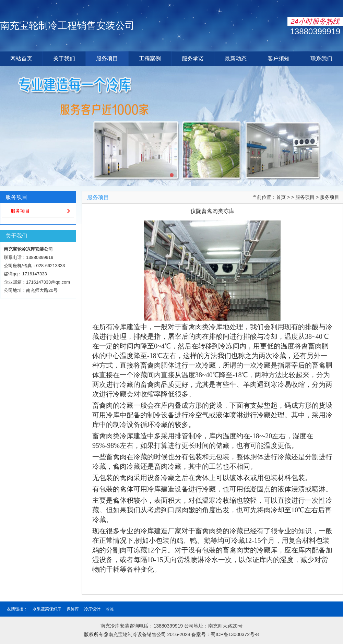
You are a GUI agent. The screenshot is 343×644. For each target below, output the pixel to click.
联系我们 (321, 58)
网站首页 (21, 58)
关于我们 (64, 58)
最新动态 (236, 58)
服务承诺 (193, 58)
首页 (281, 197)
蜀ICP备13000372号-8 (235, 634)
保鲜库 (73, 609)
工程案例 (150, 58)
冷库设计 (92, 609)
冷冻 (110, 609)
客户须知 (279, 58)
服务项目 (107, 58)
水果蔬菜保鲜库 (47, 609)
